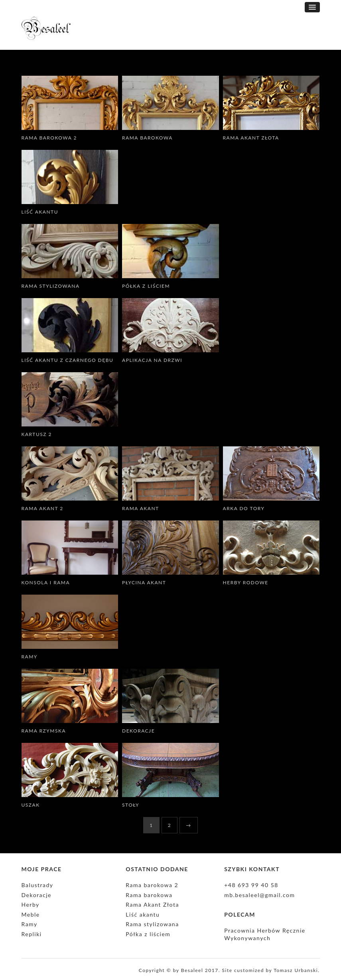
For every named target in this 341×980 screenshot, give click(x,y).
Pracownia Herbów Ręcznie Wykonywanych (265, 934)
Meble (31, 914)
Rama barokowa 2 (49, 138)
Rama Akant (141, 508)
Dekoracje (138, 731)
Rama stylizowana (51, 286)
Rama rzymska (44, 731)
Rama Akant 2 (42, 508)
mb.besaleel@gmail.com (259, 895)
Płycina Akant (144, 582)
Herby (31, 904)
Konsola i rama (46, 582)
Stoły (131, 805)
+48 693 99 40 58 (251, 885)
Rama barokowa (147, 138)
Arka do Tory (244, 508)
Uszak (31, 805)
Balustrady (37, 885)
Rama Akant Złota (251, 138)
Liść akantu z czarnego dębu (68, 360)
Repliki (32, 934)
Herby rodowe (246, 582)
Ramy (30, 657)
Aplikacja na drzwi (152, 360)
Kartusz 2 (37, 434)
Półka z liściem (146, 286)
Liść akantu (40, 212)
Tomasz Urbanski (296, 970)
